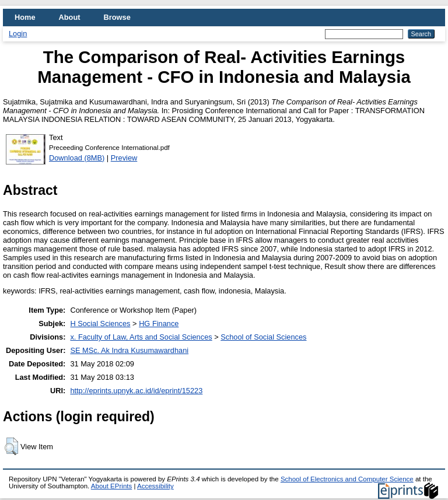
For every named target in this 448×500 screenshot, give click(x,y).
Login (18, 34)
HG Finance (159, 324)
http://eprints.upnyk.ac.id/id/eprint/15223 (136, 391)
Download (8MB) (77, 158)
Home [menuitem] (25, 17)
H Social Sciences (100, 324)
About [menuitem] (70, 17)
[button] (11, 446)
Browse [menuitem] (117, 17)
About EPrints (111, 486)
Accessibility (155, 486)
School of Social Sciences (263, 337)
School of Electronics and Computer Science (347, 479)
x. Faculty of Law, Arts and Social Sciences (141, 337)
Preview (124, 158)
